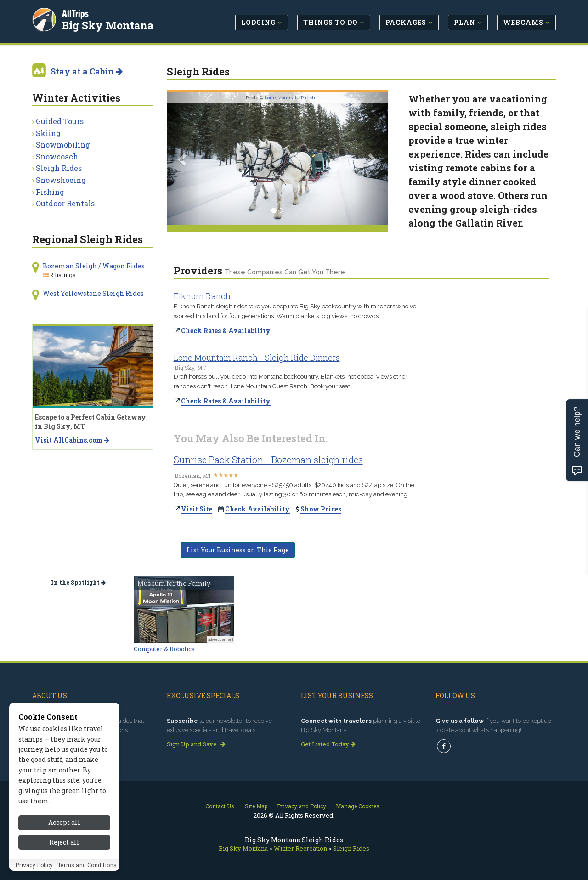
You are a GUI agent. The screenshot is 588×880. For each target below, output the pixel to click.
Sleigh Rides (59, 168)
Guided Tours (60, 121)
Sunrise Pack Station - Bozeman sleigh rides (268, 460)
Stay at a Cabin (87, 71)
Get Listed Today (328, 744)
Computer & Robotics (164, 649)
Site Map (256, 806)
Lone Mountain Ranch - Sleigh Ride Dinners (257, 358)
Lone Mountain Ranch (290, 98)
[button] (183, 159)
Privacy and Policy (302, 806)
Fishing (50, 192)
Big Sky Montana (108, 25)
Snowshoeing (61, 180)
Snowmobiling (63, 145)
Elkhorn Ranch (202, 296)
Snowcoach (57, 156)
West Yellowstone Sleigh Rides (93, 293)
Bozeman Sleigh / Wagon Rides (94, 266)
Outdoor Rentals (65, 203)
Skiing (48, 133)
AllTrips (76, 13)
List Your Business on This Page (238, 550)
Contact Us (220, 806)
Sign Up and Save (196, 744)
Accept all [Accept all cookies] (64, 859)
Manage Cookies (358, 806)
